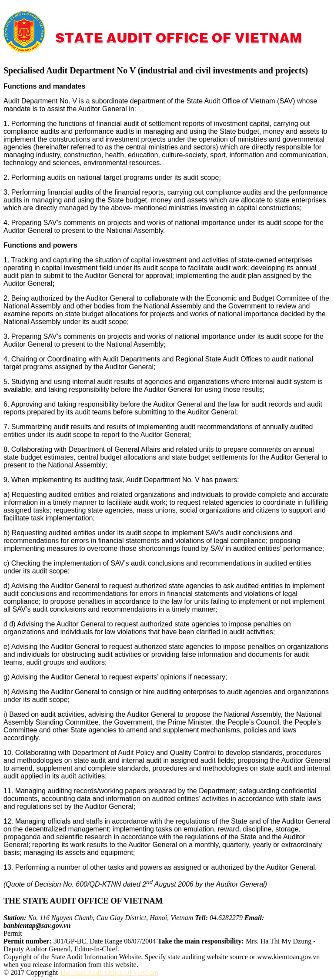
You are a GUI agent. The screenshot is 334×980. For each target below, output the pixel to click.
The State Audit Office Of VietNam (109, 972)
